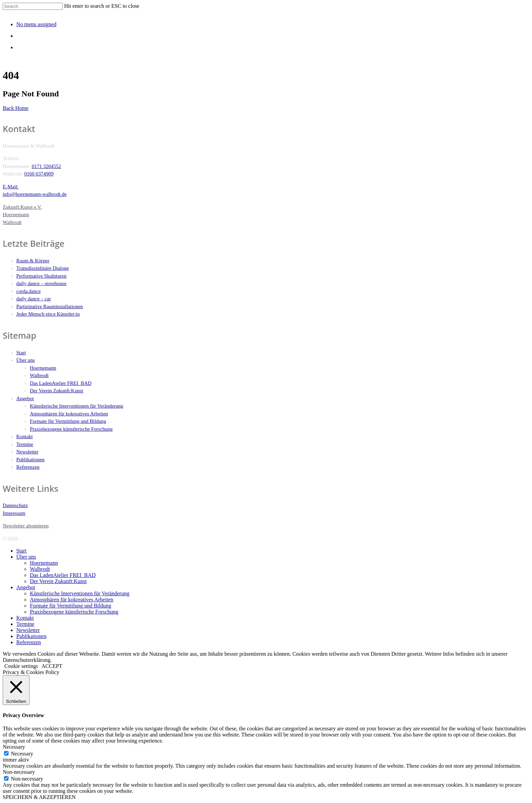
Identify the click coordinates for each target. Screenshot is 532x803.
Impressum (14, 513)
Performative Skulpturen (41, 276)
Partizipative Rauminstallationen (50, 306)
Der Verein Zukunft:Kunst (56, 391)
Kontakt (24, 436)
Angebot (25, 398)
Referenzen (28, 467)
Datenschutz (15, 505)
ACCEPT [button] (52, 666)
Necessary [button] (14, 747)
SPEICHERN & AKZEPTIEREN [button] (39, 797)
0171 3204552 (46, 166)
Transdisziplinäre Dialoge (43, 268)
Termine (25, 444)
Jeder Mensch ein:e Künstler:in (48, 314)
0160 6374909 (39, 174)
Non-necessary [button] (19, 772)
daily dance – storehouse (41, 283)
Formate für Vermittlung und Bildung (68, 421)
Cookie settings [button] (21, 666)
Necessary (22, 754)
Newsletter (27, 452)
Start (21, 353)
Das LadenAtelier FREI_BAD (61, 383)
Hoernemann (43, 368)
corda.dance (28, 291)
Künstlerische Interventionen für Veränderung (77, 406)
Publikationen (30, 460)
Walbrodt (39, 375)
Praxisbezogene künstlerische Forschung (71, 429)
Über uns (26, 360)
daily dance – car (34, 299)
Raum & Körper (33, 261)
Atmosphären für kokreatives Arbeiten (69, 414)
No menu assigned (36, 24)
